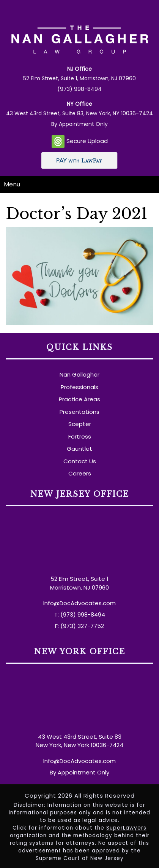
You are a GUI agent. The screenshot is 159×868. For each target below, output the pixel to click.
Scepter (80, 424)
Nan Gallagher (79, 374)
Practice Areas (79, 399)
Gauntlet (79, 449)
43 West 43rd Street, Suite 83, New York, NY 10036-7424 (79, 113)
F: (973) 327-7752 (79, 626)
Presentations (79, 412)
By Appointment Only (79, 124)
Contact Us (80, 461)
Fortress (80, 436)
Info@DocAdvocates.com (79, 603)
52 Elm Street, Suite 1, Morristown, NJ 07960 (79, 78)
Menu (12, 184)
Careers (80, 473)
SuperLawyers (126, 828)
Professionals (79, 387)
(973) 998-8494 (79, 89)
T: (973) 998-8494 (80, 614)
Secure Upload (80, 141)
